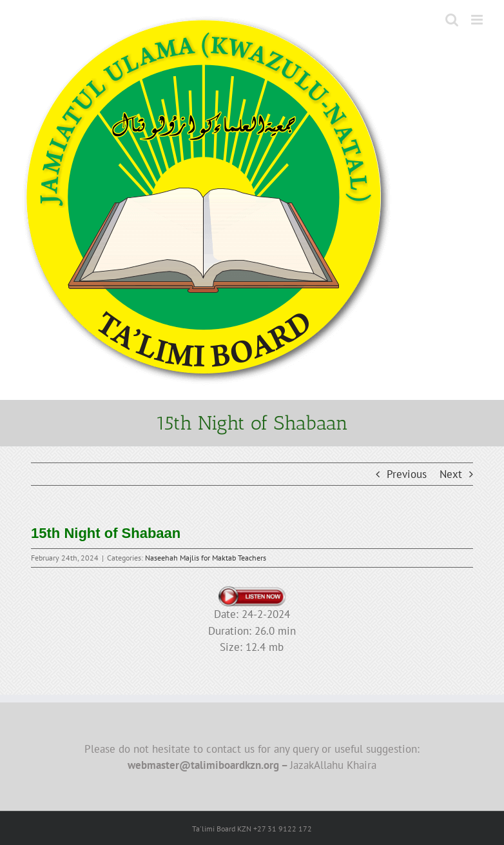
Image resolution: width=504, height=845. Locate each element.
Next (451, 474)
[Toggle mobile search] (452, 20)
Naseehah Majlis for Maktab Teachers (206, 558)
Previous (407, 474)
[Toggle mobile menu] (478, 20)
